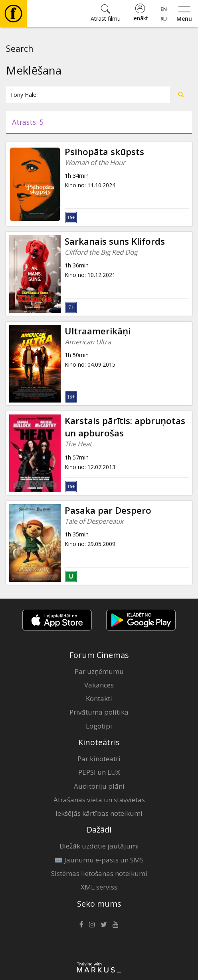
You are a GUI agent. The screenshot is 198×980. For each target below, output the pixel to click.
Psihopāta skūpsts (104, 152)
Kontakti (99, 698)
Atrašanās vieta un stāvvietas (99, 800)
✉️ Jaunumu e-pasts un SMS (99, 860)
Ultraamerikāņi (98, 331)
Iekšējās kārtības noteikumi (99, 813)
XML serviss (99, 887)
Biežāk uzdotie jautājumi (99, 846)
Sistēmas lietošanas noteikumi (99, 873)
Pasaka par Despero (108, 510)
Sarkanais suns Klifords (115, 241)
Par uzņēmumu (99, 671)
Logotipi (99, 726)
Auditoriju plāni (99, 786)
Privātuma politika (99, 712)
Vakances (99, 685)
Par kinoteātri (99, 759)
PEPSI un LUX (99, 772)
